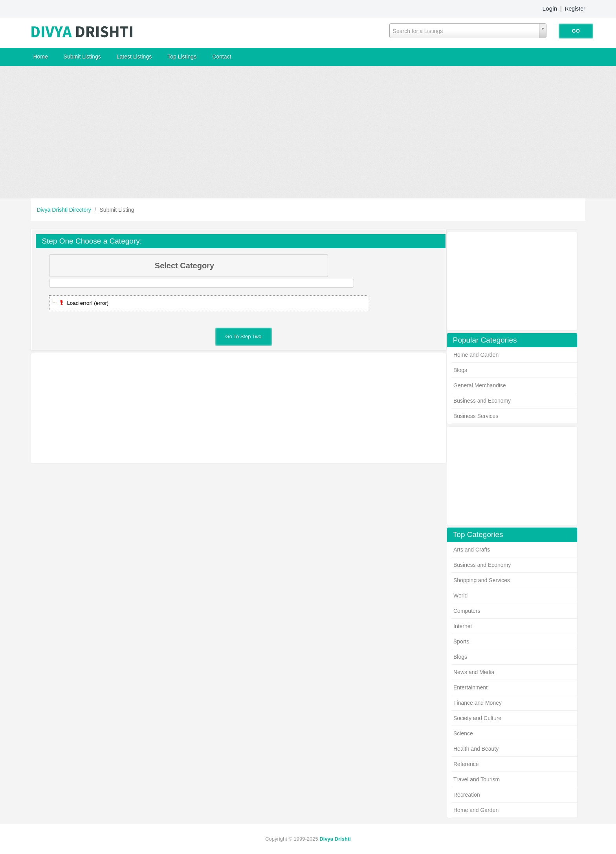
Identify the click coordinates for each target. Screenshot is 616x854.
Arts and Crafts (472, 550)
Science (463, 733)
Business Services (476, 416)
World (460, 596)
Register (575, 9)
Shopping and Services (482, 580)
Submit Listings (82, 57)
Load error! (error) (88, 303)
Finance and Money (478, 703)
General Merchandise (480, 385)
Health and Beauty (476, 749)
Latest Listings (134, 57)
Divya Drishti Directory (64, 210)
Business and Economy (482, 401)
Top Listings (182, 57)
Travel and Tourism (477, 779)
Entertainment (470, 687)
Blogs (460, 370)
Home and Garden (476, 355)
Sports (461, 641)
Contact (222, 57)
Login (550, 8)
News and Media (474, 672)
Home (40, 57)
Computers (467, 611)
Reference (466, 764)
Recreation (467, 795)
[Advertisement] (308, 132)
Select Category (241, 266)
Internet (463, 626)
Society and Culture (477, 718)
